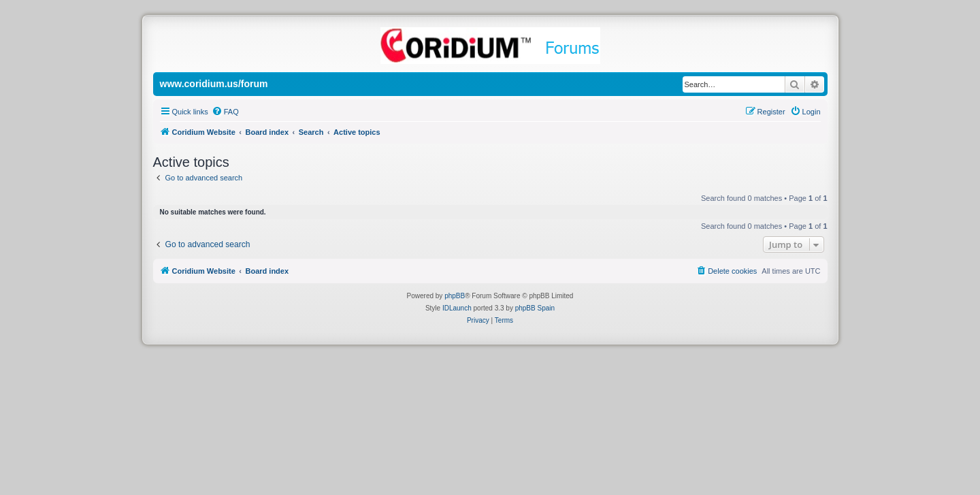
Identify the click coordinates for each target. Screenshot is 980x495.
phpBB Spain (535, 308)
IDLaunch (457, 308)
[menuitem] (225, 112)
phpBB (455, 296)
